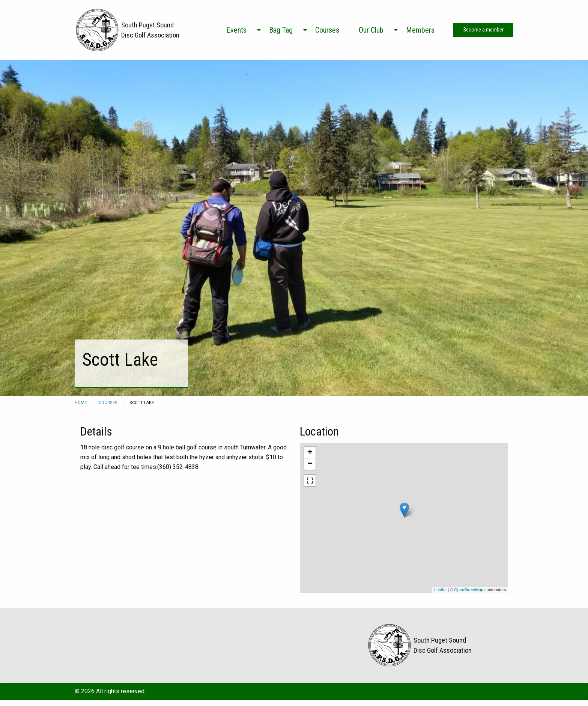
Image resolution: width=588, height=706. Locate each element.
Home (81, 403)
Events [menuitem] (237, 30)
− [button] (310, 464)
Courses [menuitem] (327, 30)
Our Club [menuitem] (371, 30)
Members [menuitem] (420, 30)
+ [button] (310, 453)
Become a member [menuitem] (483, 30)
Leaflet (440, 590)
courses (108, 403)
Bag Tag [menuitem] (281, 30)
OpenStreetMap (469, 590)
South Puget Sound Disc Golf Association (150, 30)
